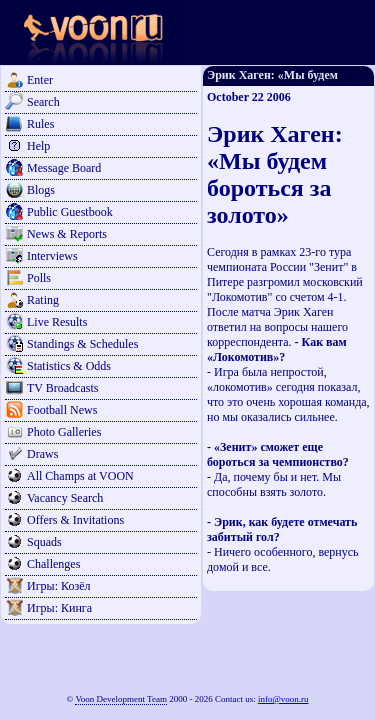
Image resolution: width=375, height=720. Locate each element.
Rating (43, 300)
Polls (39, 278)
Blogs (41, 190)
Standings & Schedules (82, 344)
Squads (44, 542)
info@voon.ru (283, 699)
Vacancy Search (65, 498)
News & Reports (67, 234)
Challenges (53, 564)
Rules (40, 124)
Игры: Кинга (59, 608)
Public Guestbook (70, 212)
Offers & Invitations (75, 520)
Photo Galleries (64, 432)
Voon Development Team (121, 699)
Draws (42, 454)
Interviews (52, 256)
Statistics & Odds (69, 366)
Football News (62, 410)
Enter (40, 80)
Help (38, 146)
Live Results (57, 322)
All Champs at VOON (80, 476)
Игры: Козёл (58, 586)
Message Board (64, 168)
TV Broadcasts (62, 388)
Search (43, 102)
